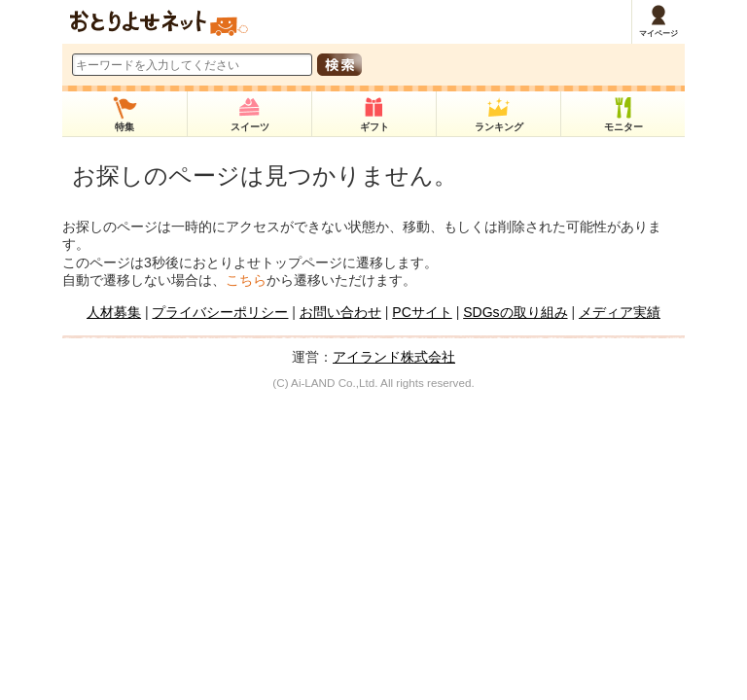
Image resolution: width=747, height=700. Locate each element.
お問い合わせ (340, 312)
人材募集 (114, 312)
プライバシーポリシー (220, 312)
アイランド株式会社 (394, 357)
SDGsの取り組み (515, 312)
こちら (246, 280)
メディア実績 (620, 312)
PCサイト (422, 312)
